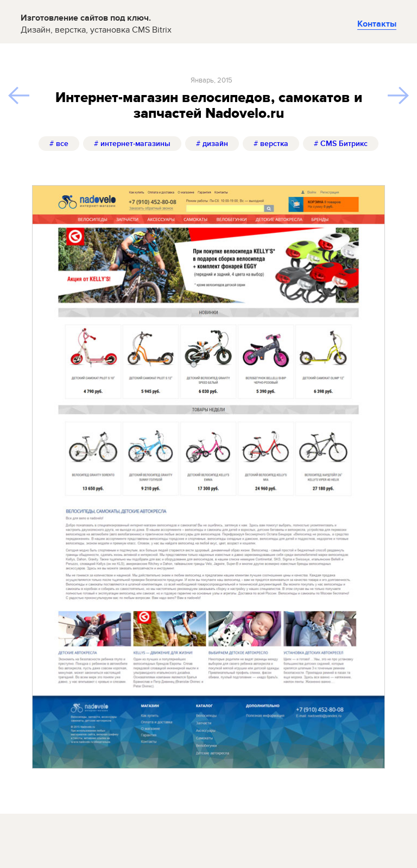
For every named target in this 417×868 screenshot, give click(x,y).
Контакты (377, 24)
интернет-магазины (132, 144)
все (59, 144)
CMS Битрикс (341, 144)
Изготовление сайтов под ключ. (96, 24)
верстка (271, 144)
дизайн (212, 144)
